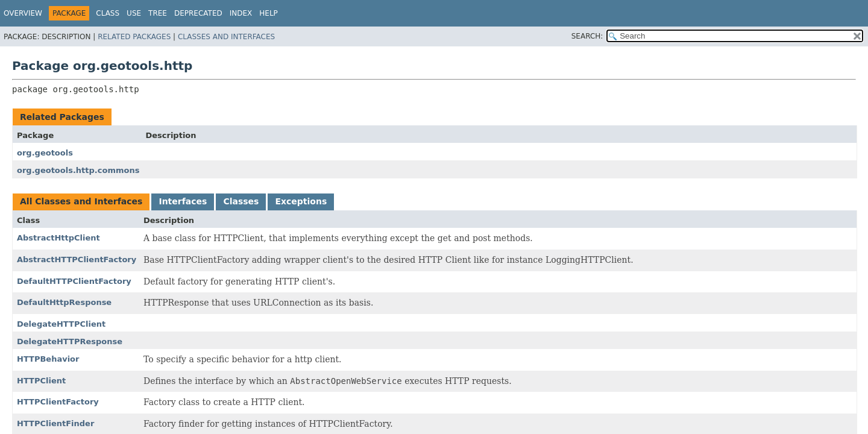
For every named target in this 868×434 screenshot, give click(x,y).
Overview (23, 13)
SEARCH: (587, 36)
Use (134, 13)
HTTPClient (41, 381)
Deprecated (198, 13)
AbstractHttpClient (58, 238)
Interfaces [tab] (183, 201)
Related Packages (134, 37)
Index (241, 13)
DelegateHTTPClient (61, 324)
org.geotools (45, 153)
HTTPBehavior (48, 359)
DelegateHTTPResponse (70, 341)
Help (269, 13)
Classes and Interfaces (226, 37)
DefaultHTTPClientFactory (74, 281)
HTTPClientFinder (55, 423)
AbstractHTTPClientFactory (77, 259)
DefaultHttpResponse (64, 302)
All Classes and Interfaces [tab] (81, 201)
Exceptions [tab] (301, 201)
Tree (158, 13)
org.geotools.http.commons (78, 170)
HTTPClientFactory (58, 402)
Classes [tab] (241, 201)
